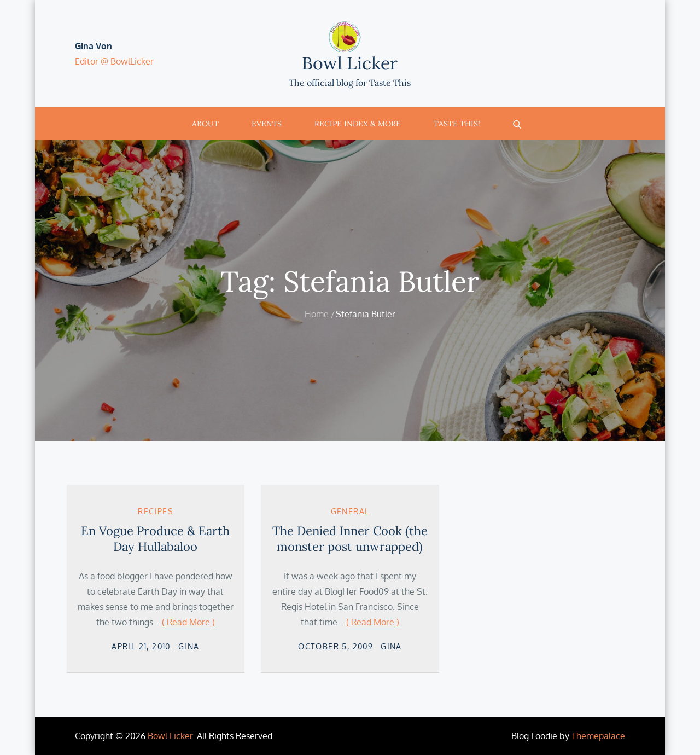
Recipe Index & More (358, 124)
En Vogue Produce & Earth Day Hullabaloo (155, 539)
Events (267, 124)
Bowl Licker (350, 63)
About (205, 124)
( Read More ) (188, 622)
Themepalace (598, 736)
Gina (189, 646)
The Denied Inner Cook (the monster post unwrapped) (350, 539)
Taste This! (457, 124)
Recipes (155, 511)
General (350, 511)
